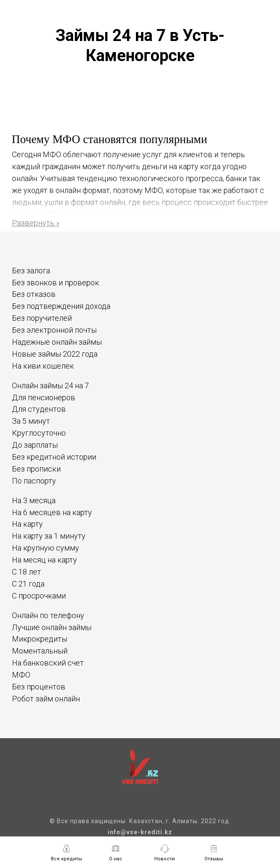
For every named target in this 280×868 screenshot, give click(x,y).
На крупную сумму (46, 548)
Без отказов (34, 294)
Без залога (31, 271)
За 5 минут (31, 421)
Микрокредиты (40, 639)
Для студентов (39, 409)
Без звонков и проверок (56, 283)
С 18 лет (27, 572)
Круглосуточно (39, 433)
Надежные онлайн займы (57, 342)
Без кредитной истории (54, 457)
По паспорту (34, 481)
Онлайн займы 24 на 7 (50, 386)
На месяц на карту (44, 560)
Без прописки (36, 469)
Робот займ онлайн (46, 699)
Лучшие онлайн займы (52, 627)
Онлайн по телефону (48, 615)
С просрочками (39, 596)
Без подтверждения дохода (61, 306)
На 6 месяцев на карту (52, 512)
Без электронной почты (54, 330)
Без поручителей (42, 318)
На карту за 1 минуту (49, 536)
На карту (27, 524)
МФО (21, 675)
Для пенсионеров (44, 397)
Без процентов (39, 687)
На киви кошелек (43, 366)
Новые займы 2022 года (55, 354)
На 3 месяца (34, 500)
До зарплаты (35, 445)
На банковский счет (48, 663)
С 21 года (28, 584)
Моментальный (40, 651)
